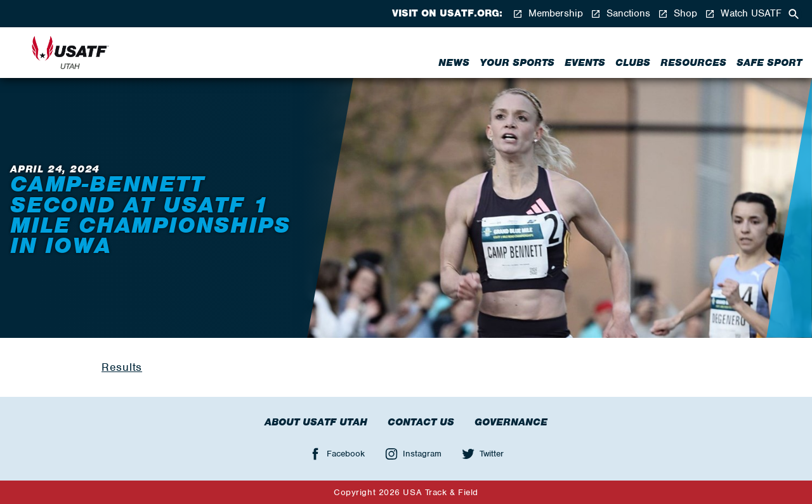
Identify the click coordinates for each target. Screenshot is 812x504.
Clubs (633, 63)
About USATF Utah (316, 422)
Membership (548, 14)
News (454, 63)
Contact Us (421, 422)
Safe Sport (769, 63)
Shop (678, 14)
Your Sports (517, 63)
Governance (511, 422)
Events (585, 63)
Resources (693, 63)
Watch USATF (743, 14)
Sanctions (620, 14)
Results (122, 367)
